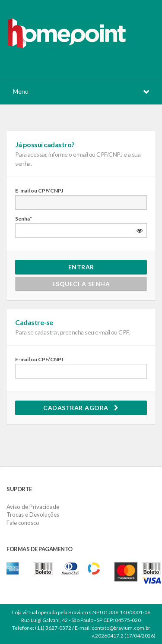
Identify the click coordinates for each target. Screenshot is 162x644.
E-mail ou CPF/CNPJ (39, 191)
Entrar (81, 267)
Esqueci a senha (81, 284)
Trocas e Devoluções (33, 515)
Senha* (24, 219)
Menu (21, 91)
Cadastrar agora (81, 408)
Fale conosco (23, 523)
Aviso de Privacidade (33, 507)
